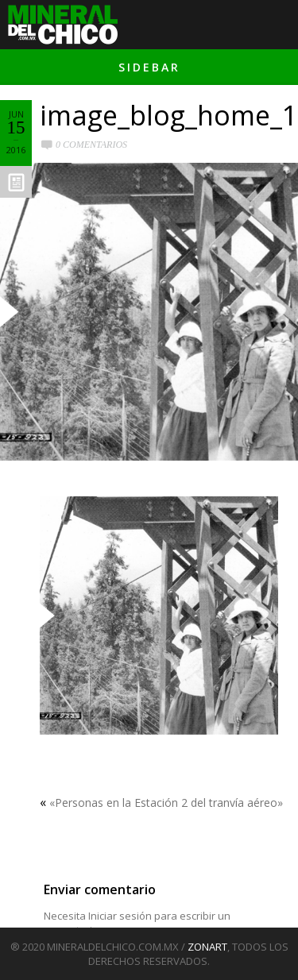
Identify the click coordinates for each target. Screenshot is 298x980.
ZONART (207, 947)
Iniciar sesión (120, 916)
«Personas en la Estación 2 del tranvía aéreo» (166, 803)
